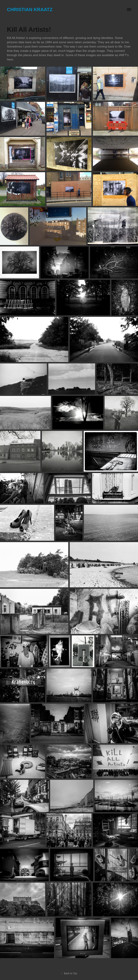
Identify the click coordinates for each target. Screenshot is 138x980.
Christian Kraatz (30, 10)
